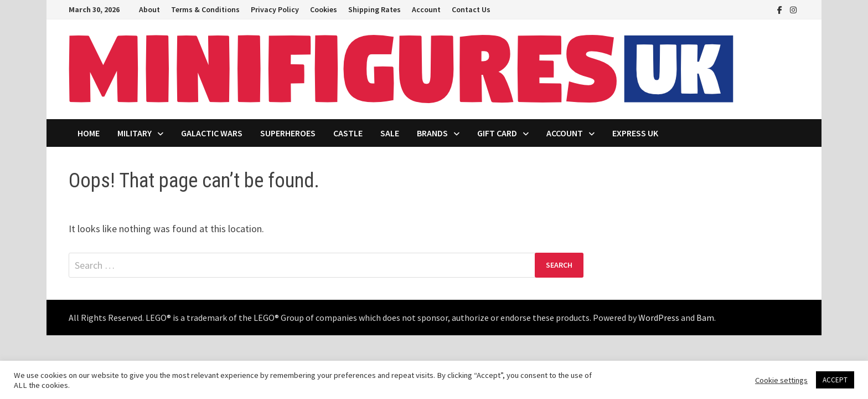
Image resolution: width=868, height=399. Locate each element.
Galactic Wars (212, 133)
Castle (348, 133)
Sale (390, 133)
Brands (432, 133)
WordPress (659, 318)
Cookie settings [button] (781, 380)
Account (426, 9)
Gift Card (497, 133)
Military (135, 133)
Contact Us (471, 9)
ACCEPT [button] (835, 380)
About (149, 9)
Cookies (324, 9)
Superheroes (288, 133)
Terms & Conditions (205, 9)
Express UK (635, 133)
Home (89, 133)
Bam (705, 318)
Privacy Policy (275, 9)
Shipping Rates (374, 9)
